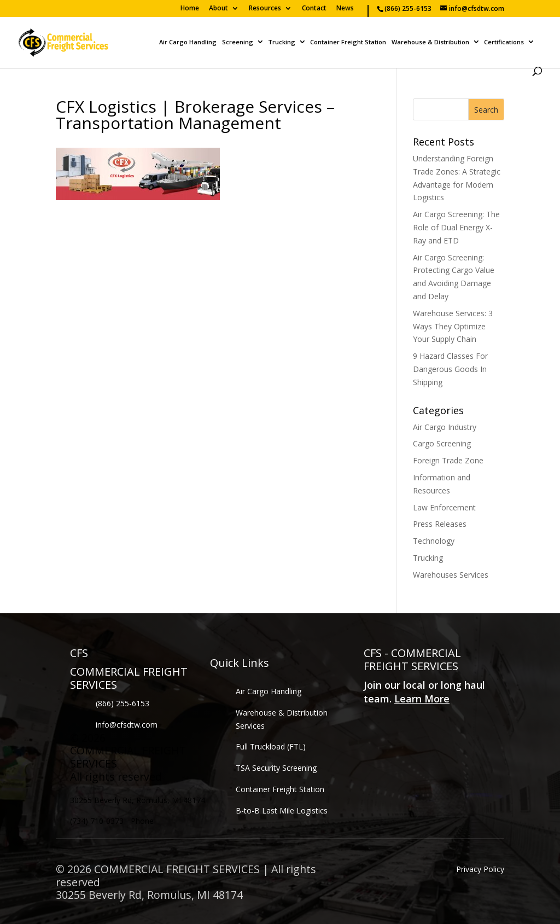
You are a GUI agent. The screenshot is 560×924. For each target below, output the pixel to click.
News (345, 9)
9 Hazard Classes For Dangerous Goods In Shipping (450, 369)
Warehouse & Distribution (430, 42)
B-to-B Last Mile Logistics (282, 810)
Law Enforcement (444, 507)
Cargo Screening (442, 443)
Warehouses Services (451, 575)
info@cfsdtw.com (127, 725)
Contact (314, 9)
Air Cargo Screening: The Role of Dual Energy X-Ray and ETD (456, 227)
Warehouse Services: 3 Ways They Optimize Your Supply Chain (453, 326)
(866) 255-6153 (122, 703)
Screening (238, 42)
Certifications (504, 42)
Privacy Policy (480, 869)
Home (190, 9)
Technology (434, 541)
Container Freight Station (348, 42)
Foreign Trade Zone (448, 460)
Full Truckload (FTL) (271, 746)
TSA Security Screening (276, 768)
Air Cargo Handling (188, 42)
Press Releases (440, 524)
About (218, 9)
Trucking (282, 42)
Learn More (422, 699)
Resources (265, 9)
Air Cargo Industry (445, 427)
